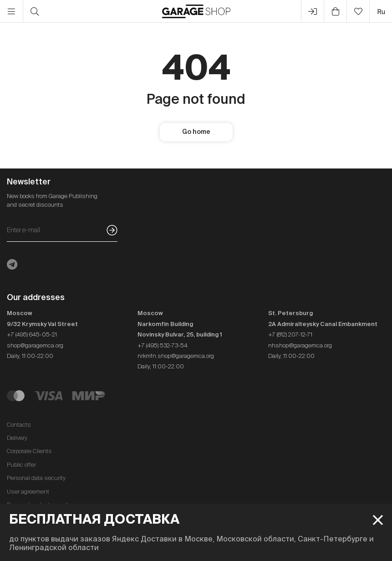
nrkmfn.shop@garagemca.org (176, 356)
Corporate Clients (29, 451)
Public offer (21, 465)
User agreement (28, 492)
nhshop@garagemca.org (300, 345)
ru (381, 12)
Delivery (17, 438)
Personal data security (36, 478)
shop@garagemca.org (35, 345)
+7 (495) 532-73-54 (163, 345)
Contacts (19, 425)
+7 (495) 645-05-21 (32, 334)
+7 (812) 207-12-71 (290, 334)
